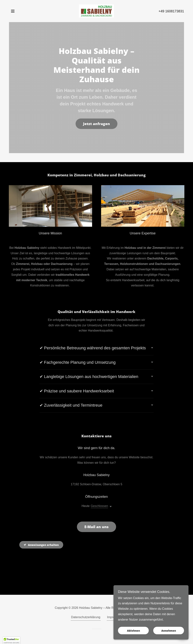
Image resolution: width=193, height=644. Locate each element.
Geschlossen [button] (100, 506)
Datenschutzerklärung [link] (86, 617)
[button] (13, 11)
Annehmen (169, 633)
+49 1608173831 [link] (171, 11)
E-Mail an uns (96, 527)
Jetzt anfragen (96, 124)
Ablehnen (133, 633)
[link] (96, 11)
